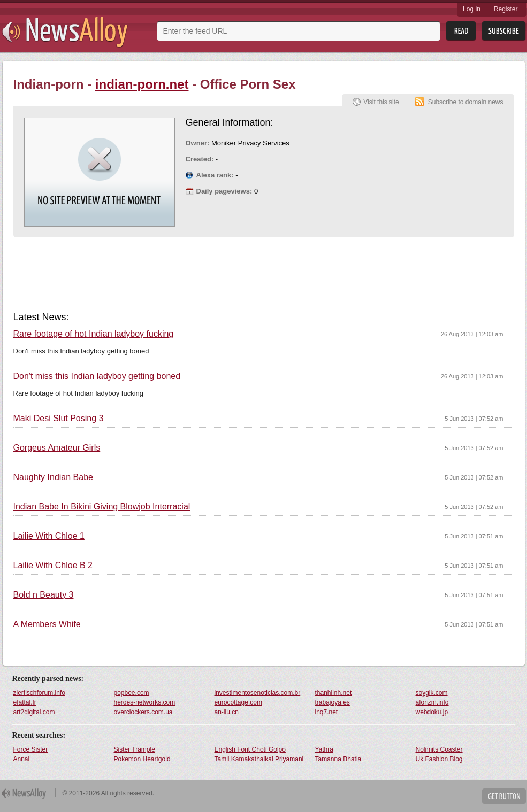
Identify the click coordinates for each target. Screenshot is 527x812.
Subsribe (504, 31)
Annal (22, 759)
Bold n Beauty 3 (44, 595)
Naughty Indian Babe (53, 477)
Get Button (504, 796)
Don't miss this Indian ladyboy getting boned (97, 376)
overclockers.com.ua (143, 712)
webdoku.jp (432, 712)
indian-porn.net (142, 84)
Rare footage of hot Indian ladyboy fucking (94, 334)
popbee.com (132, 693)
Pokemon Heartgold (142, 759)
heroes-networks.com (145, 702)
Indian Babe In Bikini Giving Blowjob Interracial (102, 507)
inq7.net (327, 712)
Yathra (324, 749)
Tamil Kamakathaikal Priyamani (259, 759)
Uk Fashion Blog (439, 759)
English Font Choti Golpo (250, 749)
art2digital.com (34, 712)
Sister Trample (135, 749)
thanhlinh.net (334, 693)
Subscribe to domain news (466, 102)
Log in (472, 9)
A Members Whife (47, 624)
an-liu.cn (227, 712)
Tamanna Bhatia (338, 759)
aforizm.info (432, 702)
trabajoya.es (333, 702)
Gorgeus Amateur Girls (57, 448)
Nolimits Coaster (439, 749)
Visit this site (381, 102)
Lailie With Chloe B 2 (53, 566)
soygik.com (432, 693)
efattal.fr (25, 702)
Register (506, 9)
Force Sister (31, 749)
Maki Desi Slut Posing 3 (59, 419)
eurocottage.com (238, 702)
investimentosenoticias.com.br (258, 693)
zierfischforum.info (39, 693)
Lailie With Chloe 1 (49, 536)
